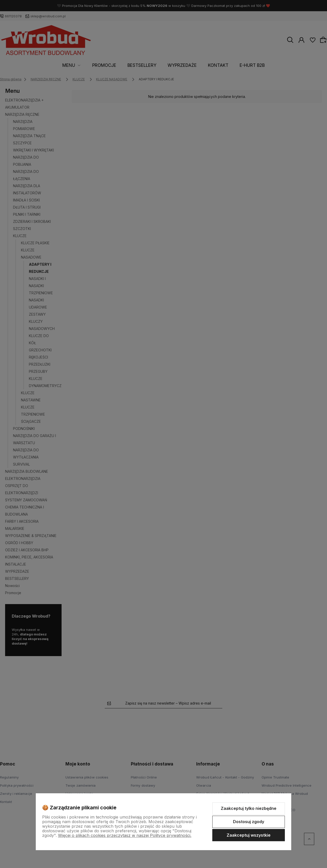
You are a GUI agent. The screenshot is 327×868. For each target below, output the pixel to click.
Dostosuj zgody (249, 822)
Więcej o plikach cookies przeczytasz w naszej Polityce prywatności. (125, 835)
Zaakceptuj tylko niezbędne (249, 808)
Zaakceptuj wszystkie (249, 835)
